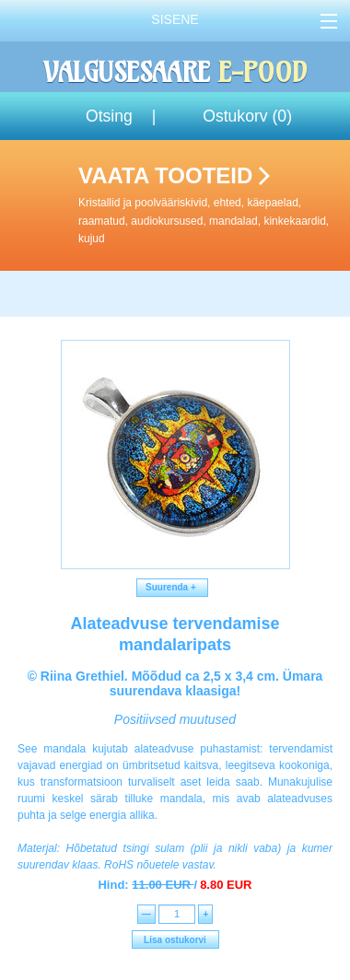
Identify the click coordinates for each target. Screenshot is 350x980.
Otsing (109, 116)
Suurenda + (173, 587)
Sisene (175, 19)
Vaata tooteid (210, 205)
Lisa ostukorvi (175, 940)
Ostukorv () (247, 116)
